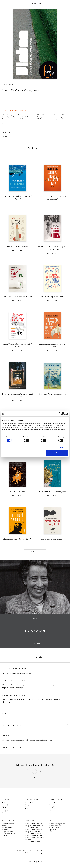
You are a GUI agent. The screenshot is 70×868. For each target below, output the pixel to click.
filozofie (5, 96)
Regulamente (52, 830)
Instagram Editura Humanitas (34, 826)
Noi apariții (5, 805)
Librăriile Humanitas (8, 824)
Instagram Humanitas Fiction (34, 832)
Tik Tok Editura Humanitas (33, 828)
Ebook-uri (5, 830)
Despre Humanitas (7, 832)
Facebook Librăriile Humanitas (34, 836)
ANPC (51, 832)
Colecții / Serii (6, 811)
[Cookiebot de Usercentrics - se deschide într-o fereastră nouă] (60, 414)
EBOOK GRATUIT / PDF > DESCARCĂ (14, 111)
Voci (50, 815)
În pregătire (5, 807)
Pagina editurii (6, 803)
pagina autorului (35, 643)
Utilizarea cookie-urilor (55, 826)
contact (35, 777)
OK (57, 453)
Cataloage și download (8, 834)
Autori (4, 813)
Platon (5, 90)
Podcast (4, 826)
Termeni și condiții (54, 828)
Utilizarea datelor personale (57, 824)
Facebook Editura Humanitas (34, 824)
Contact (4, 836)
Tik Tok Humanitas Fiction (33, 834)
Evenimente (5, 809)
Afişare (62, 447)
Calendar (5, 714)
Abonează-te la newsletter (11, 747)
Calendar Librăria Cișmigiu (12, 725)
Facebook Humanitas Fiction (34, 830)
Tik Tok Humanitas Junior (33, 842)
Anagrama (42, 853)
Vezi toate (35, 552)
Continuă (5, 123)
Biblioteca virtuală (17, 96)
